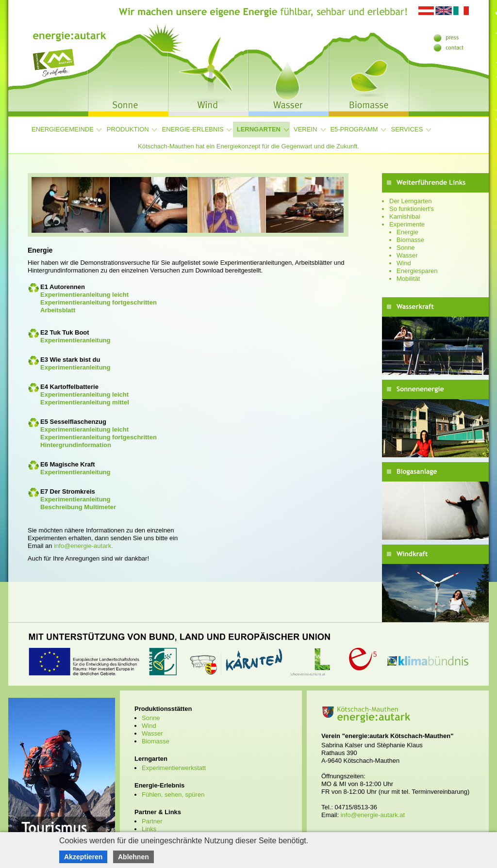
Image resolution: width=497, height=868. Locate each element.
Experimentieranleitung (75, 340)
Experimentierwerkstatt (174, 768)
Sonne (406, 248)
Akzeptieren (83, 857)
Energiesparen (417, 271)
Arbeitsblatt (58, 310)
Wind (404, 263)
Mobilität (408, 279)
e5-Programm (354, 129)
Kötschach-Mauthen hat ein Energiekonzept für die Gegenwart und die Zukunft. (248, 146)
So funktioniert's (412, 209)
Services (407, 129)
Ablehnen (133, 857)
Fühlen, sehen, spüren (173, 795)
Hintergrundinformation (76, 445)
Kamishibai (405, 217)
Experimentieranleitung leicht (84, 295)
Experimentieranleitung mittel (85, 402)
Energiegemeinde (63, 129)
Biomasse (410, 240)
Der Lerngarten (410, 201)
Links (149, 829)
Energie (407, 232)
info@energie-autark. (83, 546)
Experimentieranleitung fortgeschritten (99, 302)
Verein (305, 129)
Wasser (407, 255)
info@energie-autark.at (373, 815)
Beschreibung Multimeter (78, 507)
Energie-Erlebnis (193, 129)
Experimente (407, 224)
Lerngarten (259, 129)
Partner (152, 821)
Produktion (128, 129)
